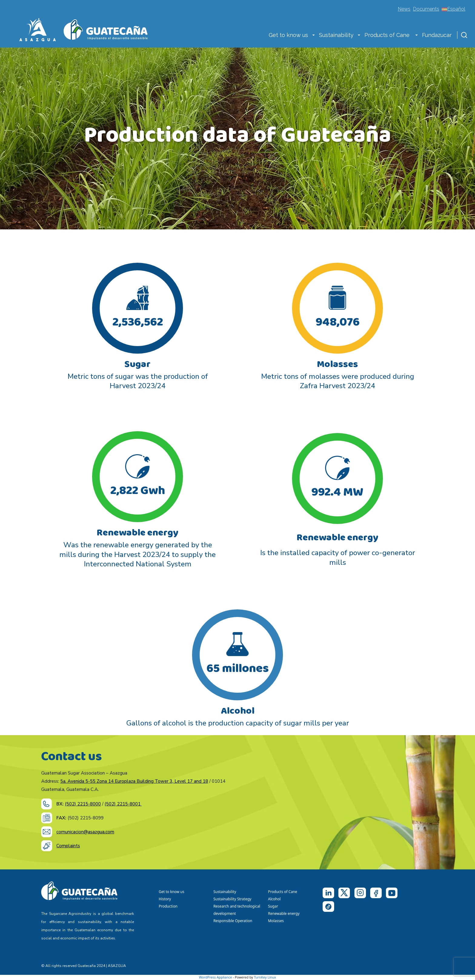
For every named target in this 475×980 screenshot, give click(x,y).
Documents (426, 9)
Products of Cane (388, 35)
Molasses (276, 921)
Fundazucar (437, 35)
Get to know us (288, 35)
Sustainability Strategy (232, 899)
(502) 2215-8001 (123, 804)
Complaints (68, 846)
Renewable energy (284, 913)
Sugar (273, 906)
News (404, 9)
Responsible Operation (234, 921)
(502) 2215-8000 (83, 804)
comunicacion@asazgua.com (85, 832)
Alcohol (274, 899)
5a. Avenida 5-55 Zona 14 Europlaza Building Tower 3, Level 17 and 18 (134, 781)
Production (168, 906)
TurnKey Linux (265, 977)
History (165, 899)
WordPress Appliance (216, 977)
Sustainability (336, 35)
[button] (314, 36)
